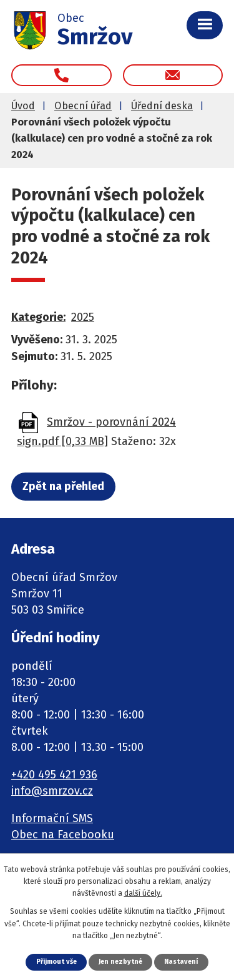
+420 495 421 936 (54, 775)
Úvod (23, 106)
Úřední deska (162, 106)
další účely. (143, 893)
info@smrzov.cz (52, 791)
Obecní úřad (83, 106)
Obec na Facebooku (63, 835)
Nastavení (181, 962)
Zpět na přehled (63, 486)
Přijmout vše (56, 962)
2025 (83, 317)
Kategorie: (38, 317)
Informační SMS (52, 818)
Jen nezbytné (120, 962)
